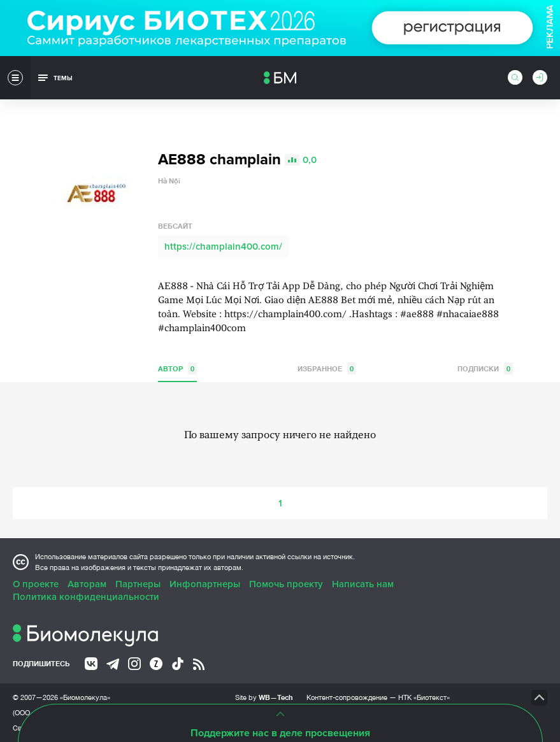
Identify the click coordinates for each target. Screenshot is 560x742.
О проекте (36, 584)
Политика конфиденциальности (86, 597)
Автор (177, 368)
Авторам (87, 584)
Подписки (485, 368)
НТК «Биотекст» (424, 697)
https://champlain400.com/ (223, 246)
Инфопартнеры (205, 584)
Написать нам (363, 584)
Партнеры (138, 584)
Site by (264, 697)
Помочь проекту (286, 584)
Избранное (327, 368)
